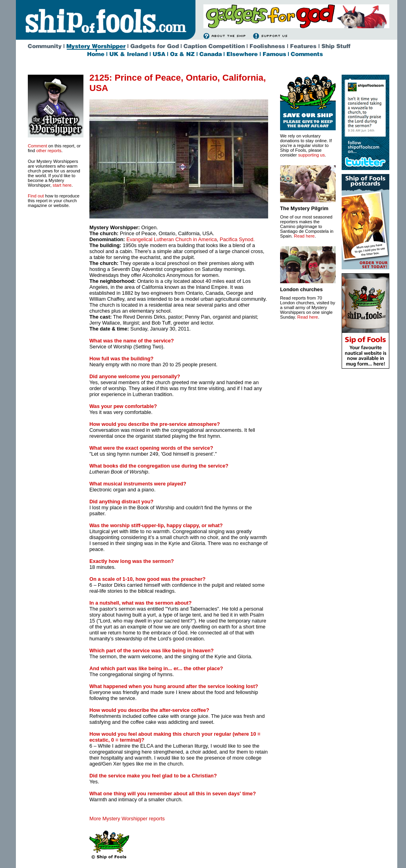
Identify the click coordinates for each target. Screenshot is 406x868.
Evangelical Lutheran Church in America (172, 239)
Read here (304, 236)
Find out (36, 196)
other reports (49, 151)
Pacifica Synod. (237, 239)
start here (62, 185)
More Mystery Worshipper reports (127, 819)
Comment (38, 146)
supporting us (311, 155)
